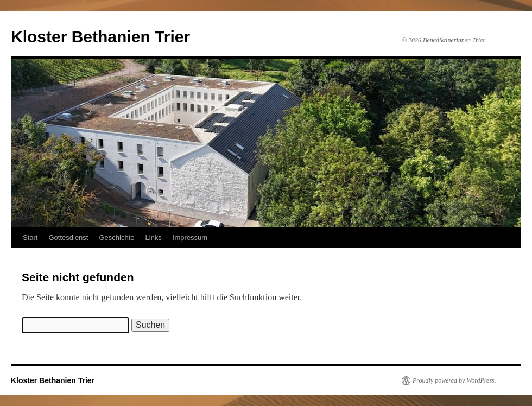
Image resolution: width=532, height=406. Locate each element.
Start (30, 237)
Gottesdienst (68, 237)
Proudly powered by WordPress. (454, 380)
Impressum (190, 237)
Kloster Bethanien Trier (100, 37)
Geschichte (116, 237)
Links (154, 237)
